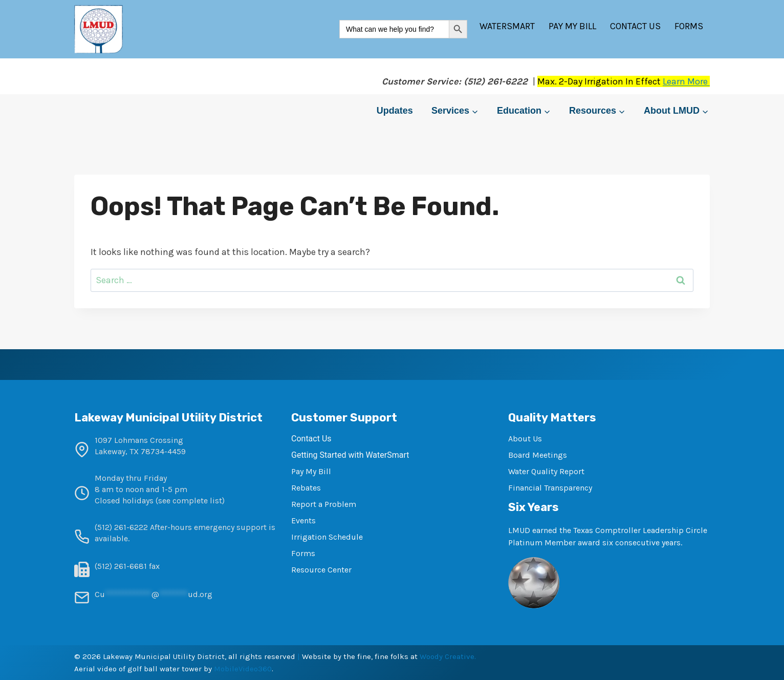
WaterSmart (507, 26)
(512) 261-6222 (121, 527)
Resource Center (321, 570)
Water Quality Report (546, 471)
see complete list (190, 501)
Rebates (306, 488)
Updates (395, 111)
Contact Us (635, 26)
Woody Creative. (448, 656)
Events (303, 520)
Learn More (686, 81)
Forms (689, 26)
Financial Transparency (550, 488)
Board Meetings (538, 455)
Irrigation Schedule (327, 537)
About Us (525, 439)
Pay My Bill (572, 26)
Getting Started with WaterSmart (350, 455)
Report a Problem (324, 504)
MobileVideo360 (243, 669)
